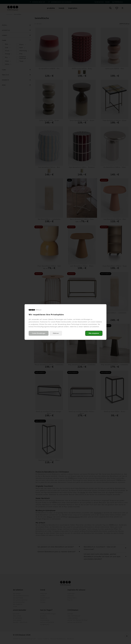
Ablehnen (56, 333)
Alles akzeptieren (94, 333)
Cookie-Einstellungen (39, 333)
